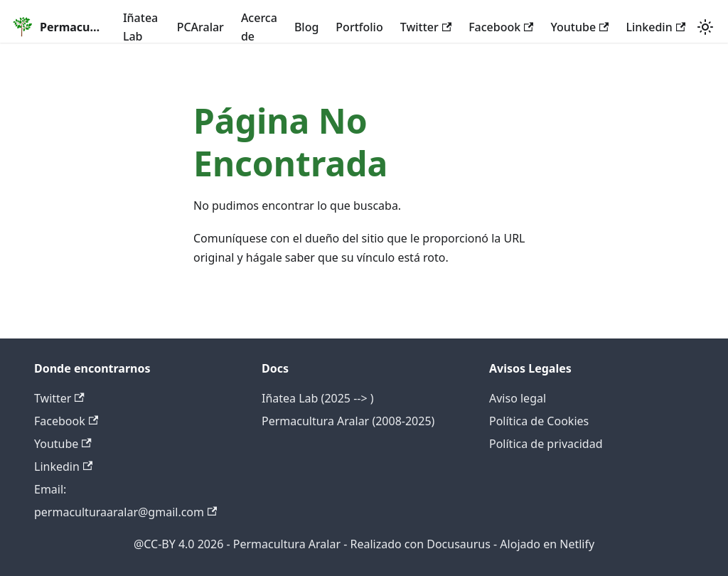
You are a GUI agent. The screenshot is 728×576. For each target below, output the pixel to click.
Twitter (426, 27)
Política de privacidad (546, 444)
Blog (306, 27)
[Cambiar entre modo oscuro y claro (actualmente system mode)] (705, 27)
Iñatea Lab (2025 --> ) (318, 398)
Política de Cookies (539, 421)
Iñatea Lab (140, 27)
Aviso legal (518, 398)
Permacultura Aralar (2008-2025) (348, 421)
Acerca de (259, 27)
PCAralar (200, 27)
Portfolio (359, 27)
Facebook (501, 27)
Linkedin (655, 27)
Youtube (579, 27)
